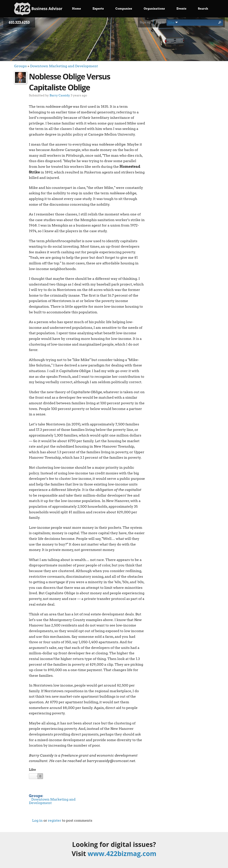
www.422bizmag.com (122, 854)
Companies (124, 9)
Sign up (145, 22)
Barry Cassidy (60, 95)
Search (203, 9)
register (55, 820)
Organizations (154, 9)
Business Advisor (38, 9)
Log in (160, 22)
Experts (98, 9)
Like (32, 770)
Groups (20, 66)
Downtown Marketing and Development (64, 66)
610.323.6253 (19, 23)
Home (77, 9)
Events (182, 9)
